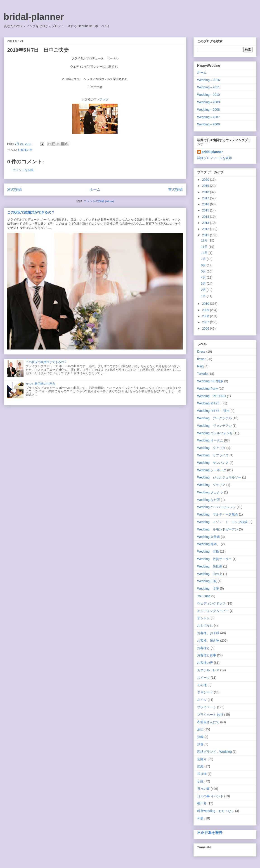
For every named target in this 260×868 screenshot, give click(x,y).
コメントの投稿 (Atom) (99, 201)
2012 (206, 229)
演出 (200, 729)
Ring (200, 366)
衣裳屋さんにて (208, 722)
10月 (205, 253)
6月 (204, 265)
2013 (206, 223)
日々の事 (203, 789)
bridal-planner (34, 17)
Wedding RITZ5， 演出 (213, 411)
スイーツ (203, 678)
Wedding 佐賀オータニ (214, 559)
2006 (206, 328)
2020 (206, 180)
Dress (201, 352)
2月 (204, 290)
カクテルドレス (208, 670)
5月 (204, 271)
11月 (205, 247)
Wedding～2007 (208, 117)
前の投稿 (175, 189)
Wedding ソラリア (211, 485)
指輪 (200, 737)
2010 (206, 304)
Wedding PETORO (212, 396)
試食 (200, 744)
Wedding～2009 (208, 102)
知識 (200, 766)
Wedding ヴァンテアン (214, 426)
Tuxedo (202, 374)
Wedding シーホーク (212, 470)
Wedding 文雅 (208, 589)
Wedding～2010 (208, 95)
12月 (205, 240)
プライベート (207, 707)
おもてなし (205, 626)
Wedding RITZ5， (210, 403)
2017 (206, 198)
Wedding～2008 (208, 110)
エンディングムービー (213, 611)
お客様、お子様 (208, 633)
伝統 (200, 781)
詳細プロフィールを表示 (215, 158)
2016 (206, 204)
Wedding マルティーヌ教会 (218, 514)
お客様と (203, 648)
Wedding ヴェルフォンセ (215, 433)
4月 (204, 277)
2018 (206, 192)
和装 (200, 818)
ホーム (95, 189)
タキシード (205, 692)
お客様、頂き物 (208, 640)
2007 (206, 322)
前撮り (202, 759)
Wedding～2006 (208, 124)
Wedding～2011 (208, 87)
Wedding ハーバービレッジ (216, 507)
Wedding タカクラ (210, 492)
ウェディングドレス (211, 603)
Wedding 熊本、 (209, 544)
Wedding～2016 (208, 80)
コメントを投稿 (23, 170)
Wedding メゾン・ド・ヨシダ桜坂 (222, 522)
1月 (204, 296)
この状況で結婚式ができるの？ (31, 212)
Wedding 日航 (207, 581)
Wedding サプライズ (213, 455)
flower (201, 359)
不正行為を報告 (210, 833)
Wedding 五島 (208, 551)
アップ (104, 100)
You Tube (204, 596)
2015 (206, 210)
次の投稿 (14, 189)
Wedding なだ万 (209, 500)
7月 (204, 259)
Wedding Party (208, 389)
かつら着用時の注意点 (40, 384)
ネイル (202, 700)
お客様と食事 (207, 655)
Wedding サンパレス (213, 463)
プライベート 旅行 (210, 715)
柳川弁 (202, 803)
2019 (206, 186)
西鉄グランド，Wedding (214, 752)
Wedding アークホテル (214, 418)
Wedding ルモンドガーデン (218, 529)
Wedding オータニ (210, 440)
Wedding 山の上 (210, 574)
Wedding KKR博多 (210, 381)
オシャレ (203, 618)
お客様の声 (25, 150)
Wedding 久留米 (209, 537)
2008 (206, 316)
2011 (206, 235)
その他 (202, 685)
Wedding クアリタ (211, 448)
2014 (206, 217)
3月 (204, 284)
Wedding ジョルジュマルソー (219, 477)
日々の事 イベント (210, 796)
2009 (206, 310)
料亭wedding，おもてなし (216, 811)
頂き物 (202, 774)
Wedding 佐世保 (210, 566)
